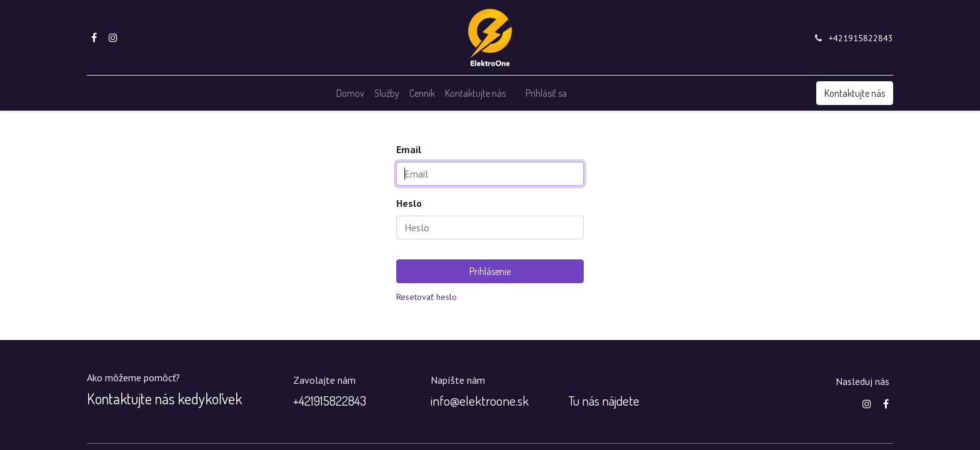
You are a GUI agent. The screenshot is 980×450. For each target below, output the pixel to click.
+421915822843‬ (861, 38)
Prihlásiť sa (546, 93)
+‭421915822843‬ (330, 400)
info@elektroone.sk (480, 400)
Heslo (409, 203)
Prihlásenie (490, 271)
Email (409, 149)
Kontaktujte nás (855, 93)
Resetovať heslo (427, 297)
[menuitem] (350, 93)
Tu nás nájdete (604, 400)
